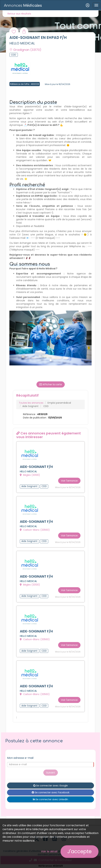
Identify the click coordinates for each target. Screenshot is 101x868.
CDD (46, 406)
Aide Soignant (30, 406)
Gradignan (25, 50)
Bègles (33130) (30, 475)
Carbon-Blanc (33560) (35, 529)
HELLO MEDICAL (22, 43)
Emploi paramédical (59, 403)
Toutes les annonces (31, 403)
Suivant (51, 771)
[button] (16, 338)
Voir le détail (49, 851)
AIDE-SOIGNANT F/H (36, 467)
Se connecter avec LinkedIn (50, 798)
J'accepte (79, 852)
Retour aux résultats (19, 14)
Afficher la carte (51, 384)
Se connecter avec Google (50, 784)
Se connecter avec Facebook (51, 791)
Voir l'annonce (69, 480)
